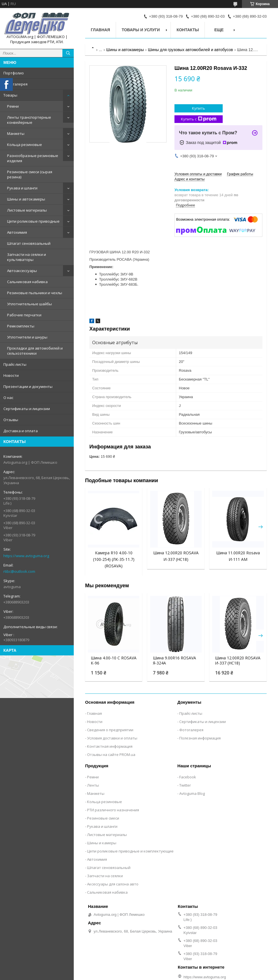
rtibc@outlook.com (19, 571)
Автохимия (17, 232)
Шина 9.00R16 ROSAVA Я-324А (174, 661)
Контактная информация (110, 746)
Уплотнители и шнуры (27, 337)
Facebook (188, 777)
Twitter (185, 785)
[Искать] (68, 53)
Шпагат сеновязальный (29, 243)
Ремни (13, 106)
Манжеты (16, 133)
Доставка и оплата (21, 431)
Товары (10, 95)
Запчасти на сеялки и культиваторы (27, 257)
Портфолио (14, 73)
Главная (100, 30)
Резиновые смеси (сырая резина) (30, 174)
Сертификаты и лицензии (27, 409)
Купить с (199, 119)
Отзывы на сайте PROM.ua (111, 755)
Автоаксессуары (22, 271)
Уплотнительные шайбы (30, 304)
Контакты (188, 30)
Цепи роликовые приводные (33, 221)
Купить (199, 108)
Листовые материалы (27, 210)
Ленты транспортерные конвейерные (29, 120)
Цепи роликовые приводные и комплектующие (130, 851)
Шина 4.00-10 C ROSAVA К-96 (114, 661)
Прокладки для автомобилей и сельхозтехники (35, 351)
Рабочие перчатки (24, 315)
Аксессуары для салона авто (113, 884)
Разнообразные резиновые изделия (33, 158)
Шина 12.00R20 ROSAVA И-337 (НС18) (238, 661)
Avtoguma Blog (192, 793)
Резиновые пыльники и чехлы (35, 293)
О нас (8, 398)
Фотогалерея (15, 84)
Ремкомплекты (21, 326)
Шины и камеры (102, 843)
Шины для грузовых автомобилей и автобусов (190, 50)
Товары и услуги (141, 30)
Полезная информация (200, 738)
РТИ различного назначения (113, 810)
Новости (11, 375)
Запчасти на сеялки (105, 876)
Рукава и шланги (22, 188)
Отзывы (11, 420)
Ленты (93, 785)
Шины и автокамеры (26, 199)
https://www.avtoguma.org (26, 556)
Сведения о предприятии (110, 730)
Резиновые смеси (103, 818)
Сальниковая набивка (27, 282)
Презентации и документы (28, 386)
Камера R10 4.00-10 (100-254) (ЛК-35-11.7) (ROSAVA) (114, 559)
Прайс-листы (15, 364)
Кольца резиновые (25, 145)
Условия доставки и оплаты (112, 738)
